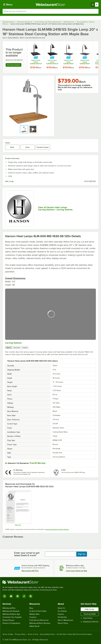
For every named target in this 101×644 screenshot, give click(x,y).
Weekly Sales (34, 614)
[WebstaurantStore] (34, 582)
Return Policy (63, 623)
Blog (31, 608)
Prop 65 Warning (37, 463)
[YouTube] (11, 596)
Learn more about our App (76, 571)
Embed (25, 348)
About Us (61, 608)
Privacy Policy (20, 634)
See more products (13, 65)
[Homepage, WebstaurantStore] (51, 5)
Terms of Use (33, 634)
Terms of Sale (8, 634)
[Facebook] (18, 596)
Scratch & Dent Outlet (38, 611)
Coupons (33, 617)
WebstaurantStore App (11, 614)
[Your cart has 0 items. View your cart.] (95, 5)
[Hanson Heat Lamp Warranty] (18, 508)
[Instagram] (5, 596)
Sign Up (82, 554)
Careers (61, 614)
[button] (24, 129)
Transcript (17, 348)
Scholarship (62, 617)
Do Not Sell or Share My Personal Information (74, 634)
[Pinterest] (31, 596)
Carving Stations (13, 343)
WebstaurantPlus (9, 608)
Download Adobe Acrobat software (57, 529)
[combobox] (51, 11)
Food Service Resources (39, 620)
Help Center (90, 609)
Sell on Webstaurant (65, 620)
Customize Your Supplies (12, 617)
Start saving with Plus (30, 571)
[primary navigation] (8, 5)
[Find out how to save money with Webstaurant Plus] (36, 58)
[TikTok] (24, 596)
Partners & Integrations (11, 623)
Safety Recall (34, 626)
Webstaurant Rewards (11, 611)
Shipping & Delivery (90, 622)
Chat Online (87, 618)
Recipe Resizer (8, 620)
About (9, 348)
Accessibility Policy (47, 634)
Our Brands (62, 611)
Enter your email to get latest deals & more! (27, 554)
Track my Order (90, 614)
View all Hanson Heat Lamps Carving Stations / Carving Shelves (55, 208)
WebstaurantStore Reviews (40, 623)
